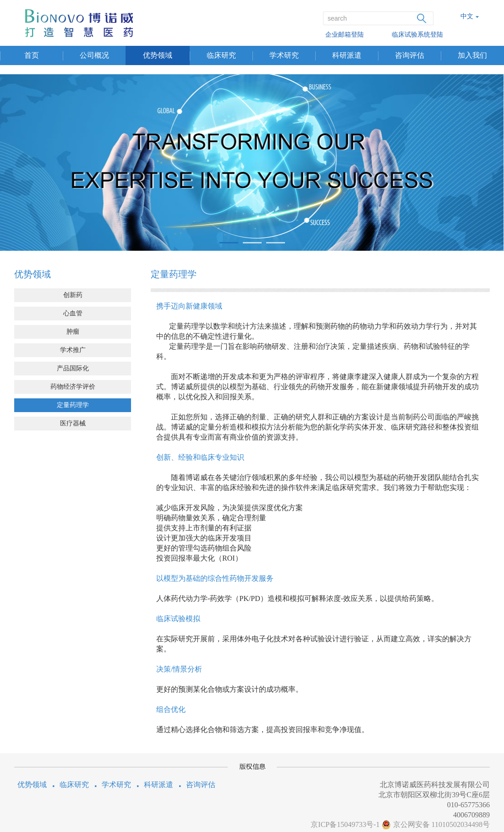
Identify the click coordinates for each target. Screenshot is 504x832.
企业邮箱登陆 (345, 35)
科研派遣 (347, 55)
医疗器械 (73, 423)
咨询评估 (410, 55)
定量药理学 (73, 405)
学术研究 (284, 55)
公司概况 (94, 55)
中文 (467, 16)
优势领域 (158, 55)
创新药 (73, 295)
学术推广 (73, 350)
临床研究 (221, 55)
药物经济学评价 (73, 387)
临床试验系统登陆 (417, 35)
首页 (32, 55)
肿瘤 (73, 332)
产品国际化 (73, 368)
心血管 (73, 313)
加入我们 (472, 55)
